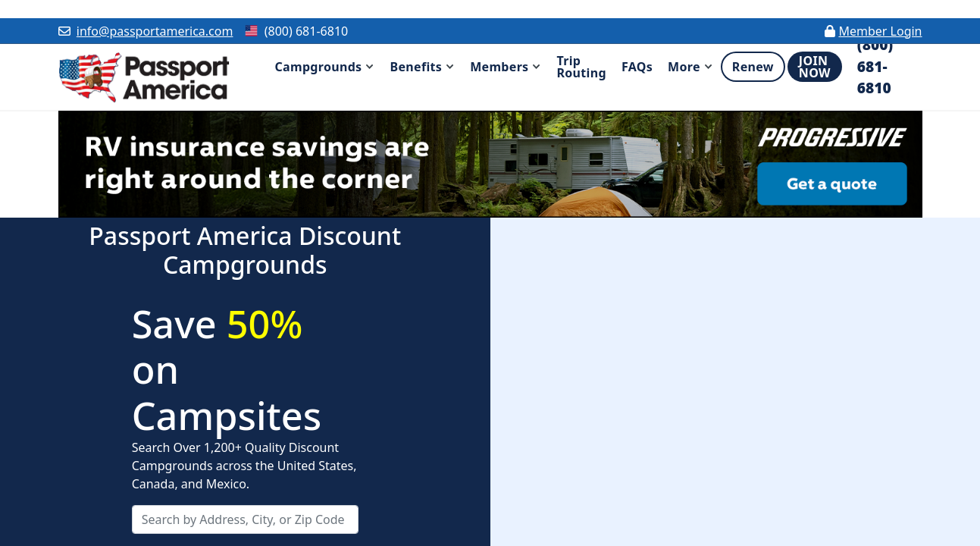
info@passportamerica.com (155, 31)
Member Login (880, 31)
